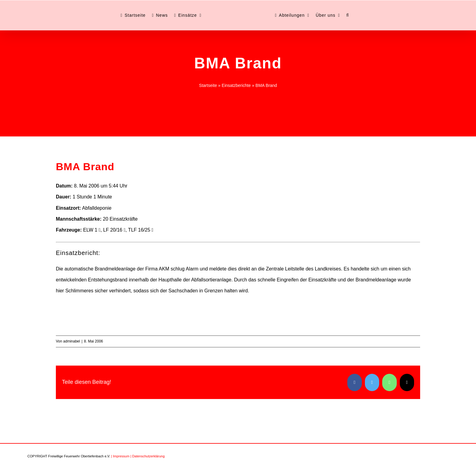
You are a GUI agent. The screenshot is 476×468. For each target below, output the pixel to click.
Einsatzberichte (236, 85)
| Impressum (120, 456)
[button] (348, 15)
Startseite (208, 85)
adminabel (71, 341)
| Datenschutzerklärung (147, 456)
